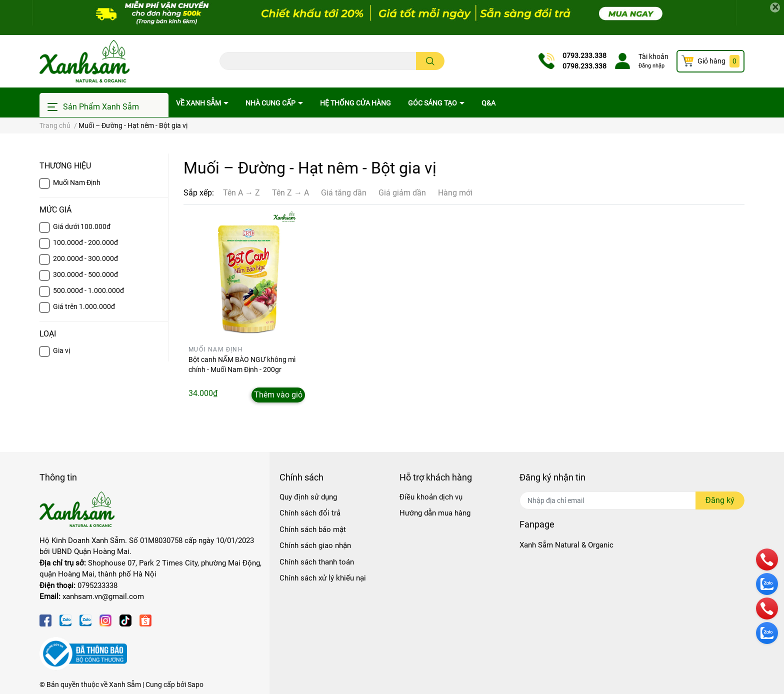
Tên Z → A (290, 193)
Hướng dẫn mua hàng (435, 513)
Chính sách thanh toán (317, 562)
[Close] (775, 7)
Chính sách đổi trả (310, 513)
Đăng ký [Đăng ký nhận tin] (720, 500)
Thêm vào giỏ (278, 395)
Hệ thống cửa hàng (355, 103)
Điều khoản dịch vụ (431, 497)
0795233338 (97, 585)
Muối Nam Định (77, 182)
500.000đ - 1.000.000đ (88, 290)
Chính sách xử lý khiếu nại (323, 578)
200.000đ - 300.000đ (85, 258)
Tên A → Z (241, 193)
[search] (430, 61)
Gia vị (61, 350)
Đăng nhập (651, 66)
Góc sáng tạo (433, 103)
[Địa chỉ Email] (632, 500)
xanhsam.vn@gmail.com (103, 596)
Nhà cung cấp (271, 103)
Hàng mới (455, 193)
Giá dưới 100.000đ (82, 226)
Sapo (195, 684)
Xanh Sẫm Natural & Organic (566, 545)
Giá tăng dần (344, 193)
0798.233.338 (584, 66)
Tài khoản (653, 56)
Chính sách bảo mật (313, 529)
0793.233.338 (584, 55)
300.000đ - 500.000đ (85, 274)
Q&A (488, 103)
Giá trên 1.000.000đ (84, 306)
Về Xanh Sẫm (199, 103)
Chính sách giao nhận (315, 545)
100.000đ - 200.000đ (85, 242)
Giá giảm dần (402, 193)
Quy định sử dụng (308, 497)
